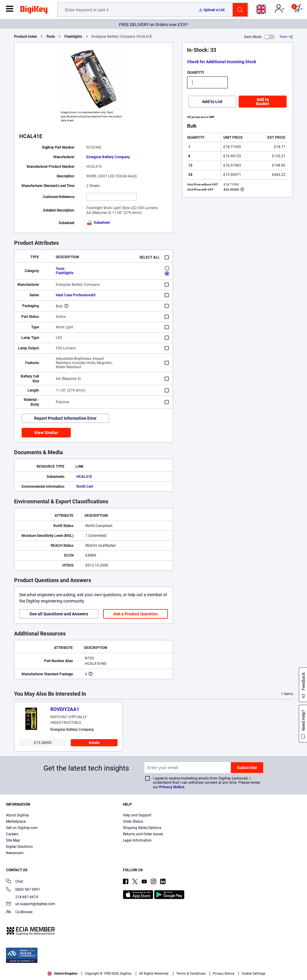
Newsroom (15, 853)
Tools (51, 37)
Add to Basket (263, 102)
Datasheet (98, 223)
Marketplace (16, 822)
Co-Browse (19, 912)
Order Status (133, 822)
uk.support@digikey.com (31, 904)
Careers (12, 834)
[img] (34, 11)
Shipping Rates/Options (142, 828)
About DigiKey (18, 815)
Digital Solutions (19, 847)
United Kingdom (63, 974)
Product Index (25, 37)
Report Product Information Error (65, 418)
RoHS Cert (85, 487)
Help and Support (137, 815)
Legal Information (137, 840)
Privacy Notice (172, 787)
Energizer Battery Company (108, 157)
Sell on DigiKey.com (22, 828)
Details (94, 743)
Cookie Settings (253, 974)
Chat (15, 882)
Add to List (212, 102)
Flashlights (73, 37)
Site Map (13, 840)
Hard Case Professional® (76, 295)
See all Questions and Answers (59, 614)
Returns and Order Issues (143, 834)
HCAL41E (84, 477)
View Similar (46, 433)
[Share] (286, 37)
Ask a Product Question (136, 614)
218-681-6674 (22, 897)
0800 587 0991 (23, 890)
